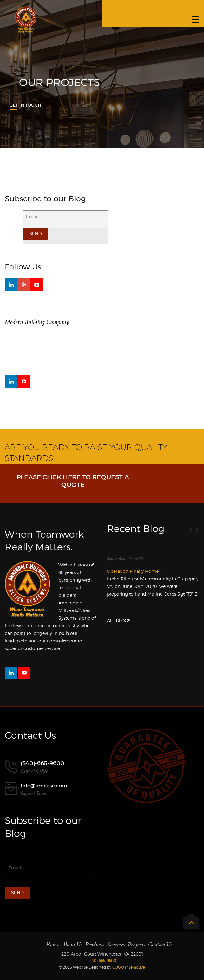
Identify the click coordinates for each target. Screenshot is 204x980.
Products (95, 945)
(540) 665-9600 (102, 961)
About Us (72, 945)
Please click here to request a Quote (73, 481)
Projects (137, 945)
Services (116, 945)
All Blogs (119, 621)
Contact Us (160, 945)
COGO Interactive (129, 967)
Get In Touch (25, 105)
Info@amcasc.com (44, 786)
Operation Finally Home (133, 571)
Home (53, 945)
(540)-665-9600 (42, 763)
